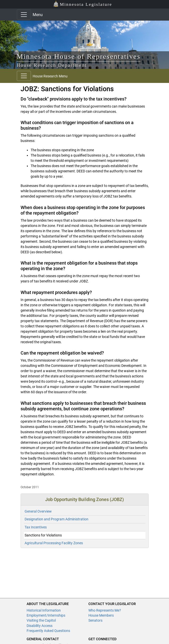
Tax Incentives (36, 527)
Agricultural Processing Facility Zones (54, 543)
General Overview (38, 511)
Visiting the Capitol (41, 620)
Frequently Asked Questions (48, 631)
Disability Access (40, 626)
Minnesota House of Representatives (79, 56)
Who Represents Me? (105, 610)
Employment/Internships (46, 615)
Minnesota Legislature (83, 4)
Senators (95, 620)
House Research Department (52, 65)
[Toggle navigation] (24, 15)
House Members (101, 615)
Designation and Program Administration (57, 519)
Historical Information (44, 610)
